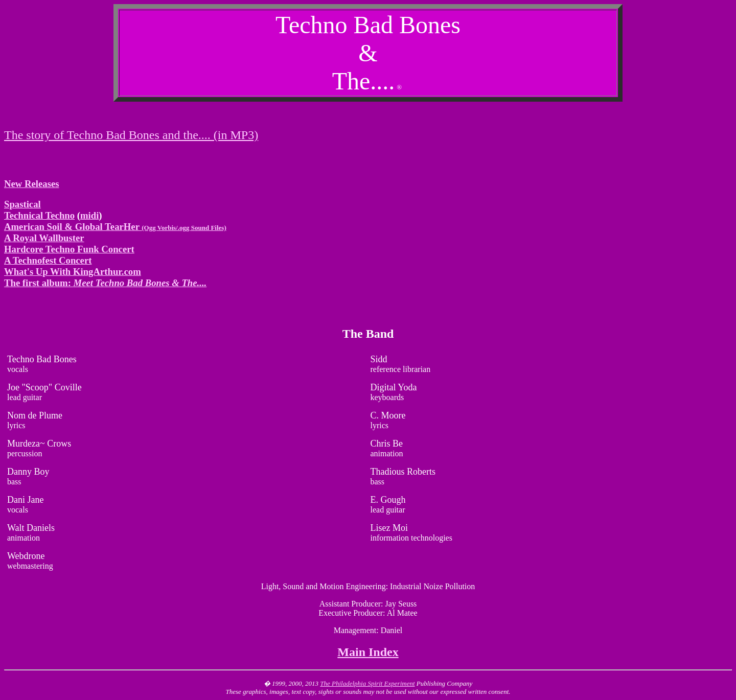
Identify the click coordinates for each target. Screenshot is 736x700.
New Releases (32, 184)
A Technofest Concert (48, 260)
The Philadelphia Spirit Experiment (367, 683)
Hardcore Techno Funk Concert (69, 249)
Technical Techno (39, 215)
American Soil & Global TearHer (115, 227)
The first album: (105, 283)
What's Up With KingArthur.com (73, 272)
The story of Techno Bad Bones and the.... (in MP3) (131, 135)
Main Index (368, 652)
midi (89, 215)
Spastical (22, 204)
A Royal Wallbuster (44, 238)
